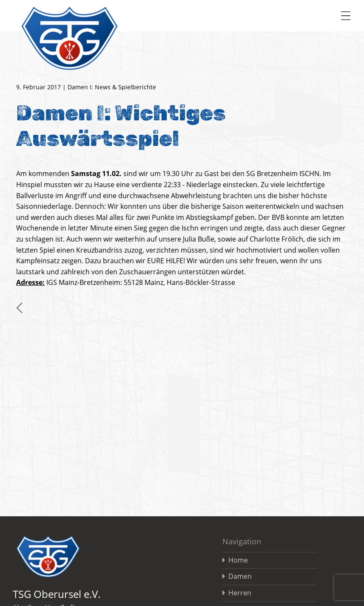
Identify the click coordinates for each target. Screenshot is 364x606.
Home (238, 560)
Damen (240, 576)
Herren (240, 593)
